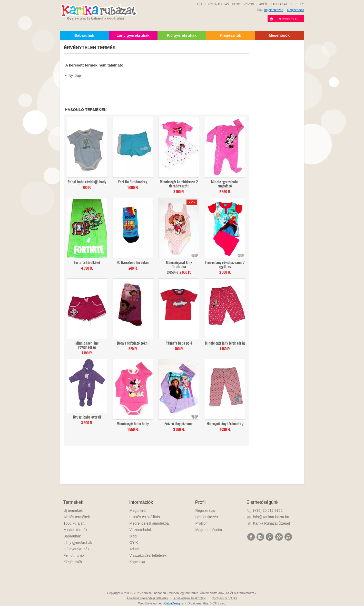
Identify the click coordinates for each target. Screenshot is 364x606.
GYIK (134, 543)
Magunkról (138, 510)
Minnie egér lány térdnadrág (225, 343)
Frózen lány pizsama (179, 423)
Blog (133, 536)
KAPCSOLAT (279, 4)
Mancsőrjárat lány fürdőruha (179, 264)
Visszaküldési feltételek (148, 555)
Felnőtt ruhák (74, 555)
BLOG (236, 4)
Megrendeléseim (209, 530)
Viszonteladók (141, 530)
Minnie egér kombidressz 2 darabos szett (179, 183)
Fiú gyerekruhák (76, 549)
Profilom (202, 523)
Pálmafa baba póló (179, 343)
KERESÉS (298, 4)
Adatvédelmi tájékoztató (190, 598)
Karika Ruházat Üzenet (272, 523)
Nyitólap (75, 76)
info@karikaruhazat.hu (271, 517)
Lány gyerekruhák (78, 543)
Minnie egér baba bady (133, 423)
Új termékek (73, 510)
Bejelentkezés (274, 10)
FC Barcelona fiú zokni (133, 262)
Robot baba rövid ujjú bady (87, 181)
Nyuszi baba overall (87, 417)
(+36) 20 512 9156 (268, 510)
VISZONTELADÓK (255, 4)
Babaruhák (72, 536)
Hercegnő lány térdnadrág (225, 423)
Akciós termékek (77, 517)
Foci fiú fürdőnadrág (133, 181)
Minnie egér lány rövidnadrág (87, 345)
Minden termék (76, 530)
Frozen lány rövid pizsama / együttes (225, 264)
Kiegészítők (73, 562)
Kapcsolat (137, 562)
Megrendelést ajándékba (149, 523)
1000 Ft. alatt (74, 523)
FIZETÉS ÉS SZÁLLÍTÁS (213, 4)
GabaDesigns (174, 603)
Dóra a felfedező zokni (133, 343)
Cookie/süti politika (224, 598)
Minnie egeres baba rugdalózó (225, 183)
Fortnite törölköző (87, 262)
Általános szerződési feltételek (147, 598)
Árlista (135, 549)
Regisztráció (296, 10)
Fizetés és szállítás (145, 517)
